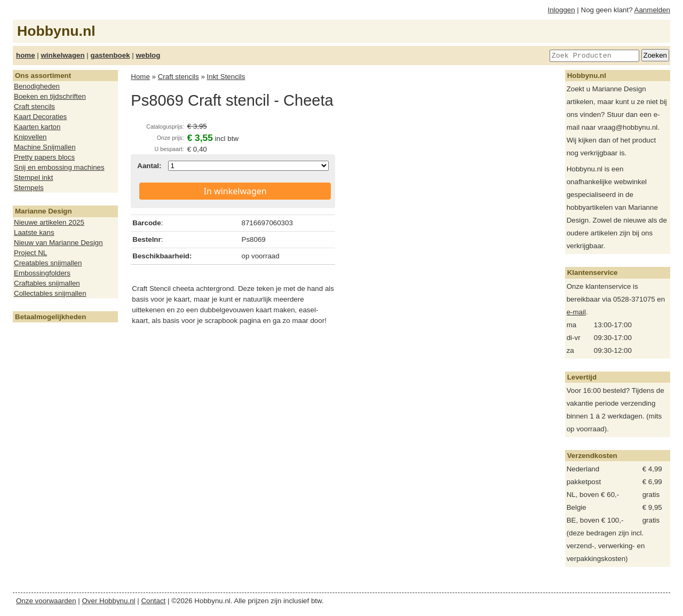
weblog (148, 55)
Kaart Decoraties (40, 117)
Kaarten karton (37, 127)
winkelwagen (62, 55)
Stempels (29, 188)
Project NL (30, 253)
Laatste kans (34, 232)
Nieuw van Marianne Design (58, 243)
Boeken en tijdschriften (50, 96)
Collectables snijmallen (50, 293)
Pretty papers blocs (44, 157)
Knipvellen (30, 137)
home (26, 55)
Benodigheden (37, 86)
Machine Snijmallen (45, 147)
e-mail (576, 312)
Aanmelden (652, 10)
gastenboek (110, 55)
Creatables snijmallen (48, 263)
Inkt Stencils (226, 77)
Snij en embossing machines (59, 167)
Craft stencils (34, 106)
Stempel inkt (33, 177)
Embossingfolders (42, 273)
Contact (153, 601)
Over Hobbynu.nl (109, 601)
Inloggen (562, 10)
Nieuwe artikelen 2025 (49, 222)
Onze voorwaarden (46, 601)
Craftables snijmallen (47, 283)
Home (140, 77)
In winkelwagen (235, 191)
